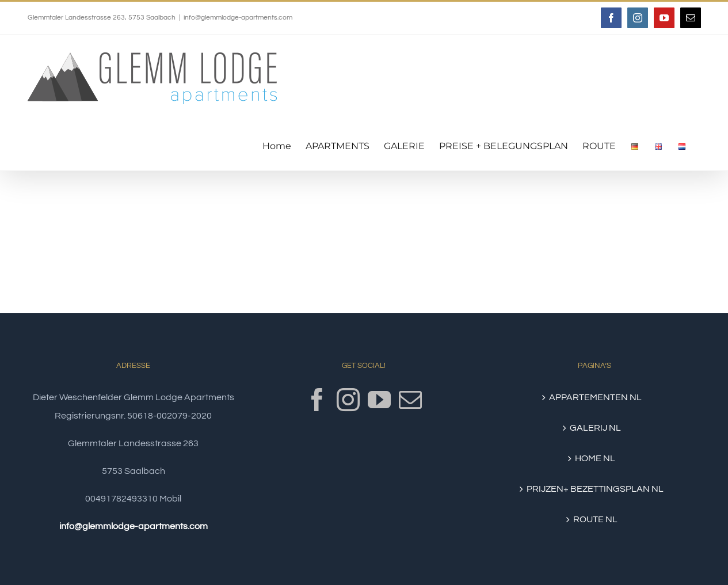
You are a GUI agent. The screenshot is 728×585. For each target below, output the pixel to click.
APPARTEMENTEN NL (595, 397)
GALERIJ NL (595, 428)
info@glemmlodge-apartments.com (238, 18)
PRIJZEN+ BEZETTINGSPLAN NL (595, 489)
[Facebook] (317, 400)
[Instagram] (348, 400)
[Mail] (410, 400)
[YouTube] (379, 400)
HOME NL (595, 458)
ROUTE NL (595, 519)
